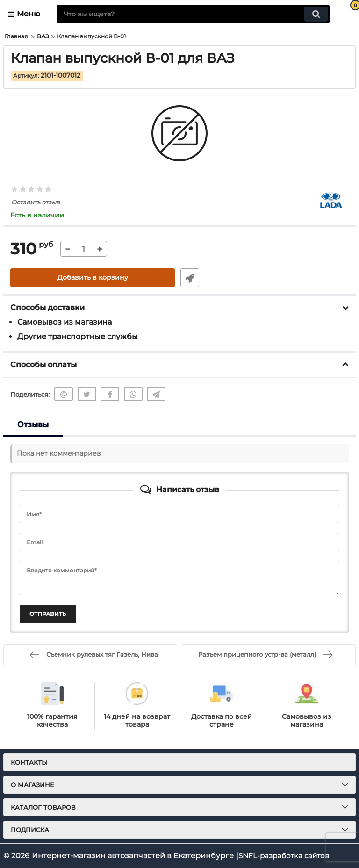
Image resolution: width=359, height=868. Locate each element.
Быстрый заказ (189, 278)
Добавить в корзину (93, 278)
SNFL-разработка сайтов (286, 856)
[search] (193, 14)
